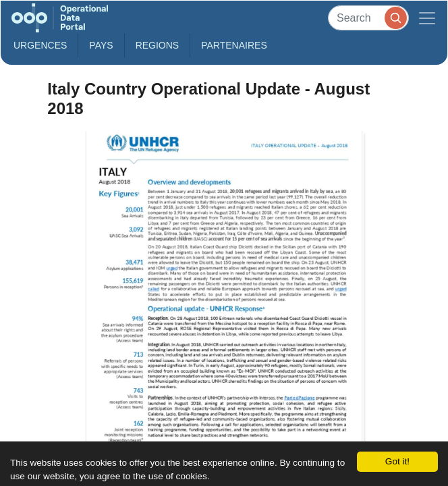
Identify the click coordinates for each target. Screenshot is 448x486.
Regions (158, 45)
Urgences (40, 45)
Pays (101, 45)
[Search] (368, 18)
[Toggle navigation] (427, 18)
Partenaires (234, 45)
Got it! (397, 461)
